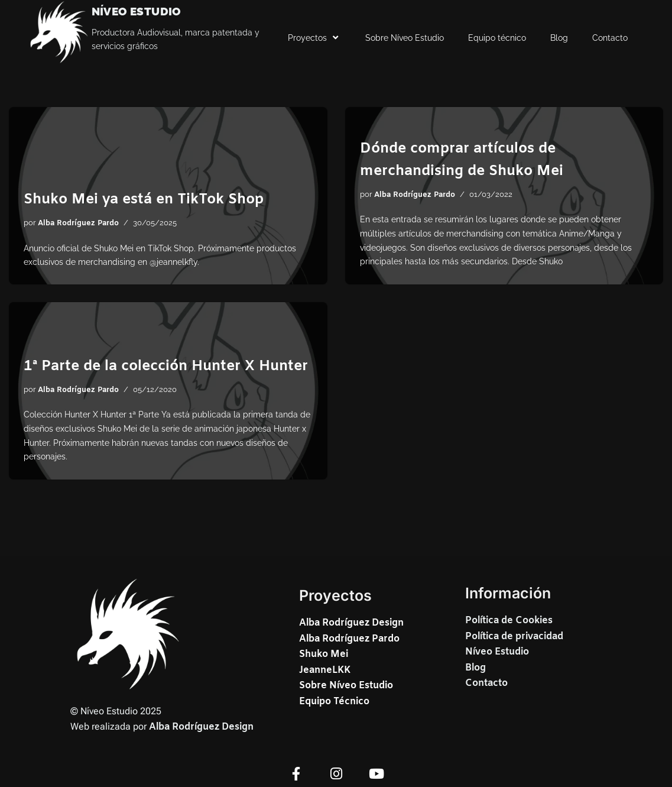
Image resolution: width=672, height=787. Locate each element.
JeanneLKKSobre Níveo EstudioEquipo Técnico (346, 686)
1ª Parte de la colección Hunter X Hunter (166, 367)
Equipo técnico (497, 38)
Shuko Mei (324, 654)
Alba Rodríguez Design (201, 727)
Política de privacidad (514, 637)
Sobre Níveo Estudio (405, 38)
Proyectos (314, 38)
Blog (559, 38)
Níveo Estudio (497, 652)
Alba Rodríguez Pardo (78, 223)
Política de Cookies (509, 621)
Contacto (610, 38)
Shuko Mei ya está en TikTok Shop (144, 200)
